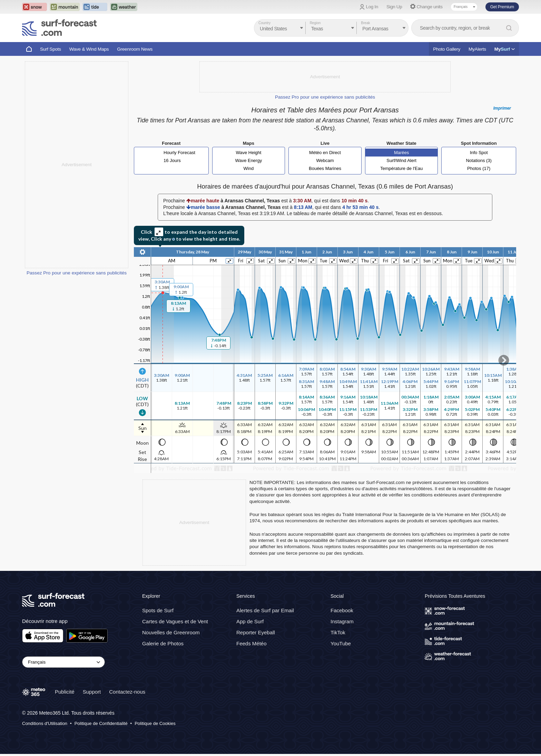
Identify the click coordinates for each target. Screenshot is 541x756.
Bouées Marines (325, 168)
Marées (401, 153)
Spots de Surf (158, 610)
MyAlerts (477, 49)
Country (264, 23)
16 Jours (172, 160)
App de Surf (250, 621)
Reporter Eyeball (256, 632)
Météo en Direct (325, 153)
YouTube (341, 643)
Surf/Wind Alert (401, 160)
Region (315, 23)
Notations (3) (479, 160)
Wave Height (248, 153)
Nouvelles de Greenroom (171, 632)
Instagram (342, 621)
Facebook (342, 610)
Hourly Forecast (179, 153)
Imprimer (502, 108)
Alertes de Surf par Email (265, 610)
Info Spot (479, 153)
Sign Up (394, 7)
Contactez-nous (127, 691)
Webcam (325, 160)
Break (365, 23)
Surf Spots (51, 49)
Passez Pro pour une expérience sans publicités (77, 273)
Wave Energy (249, 160)
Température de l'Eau (401, 168)
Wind (249, 168)
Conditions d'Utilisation (45, 723)
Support (92, 691)
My (505, 49)
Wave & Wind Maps (89, 49)
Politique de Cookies (155, 723)
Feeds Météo (252, 643)
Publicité (65, 691)
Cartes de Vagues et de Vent (175, 621)
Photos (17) (479, 168)
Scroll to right (504, 360)
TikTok (338, 632)
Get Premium (502, 7)
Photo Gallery (447, 49)
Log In (372, 7)
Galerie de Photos (163, 643)
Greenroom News (135, 49)
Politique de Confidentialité (101, 723)
